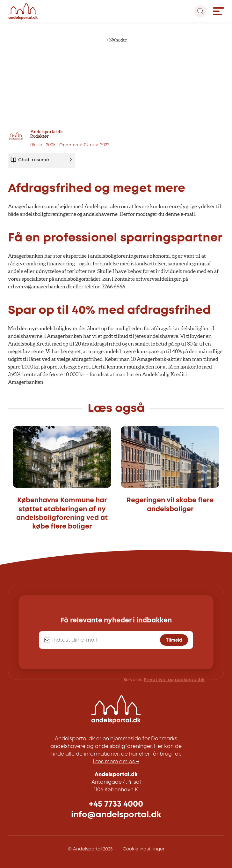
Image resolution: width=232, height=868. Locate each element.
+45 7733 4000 (116, 804)
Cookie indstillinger (144, 849)
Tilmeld (174, 640)
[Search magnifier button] (200, 11)
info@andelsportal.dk (116, 815)
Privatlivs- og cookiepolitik (174, 680)
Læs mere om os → (116, 762)
